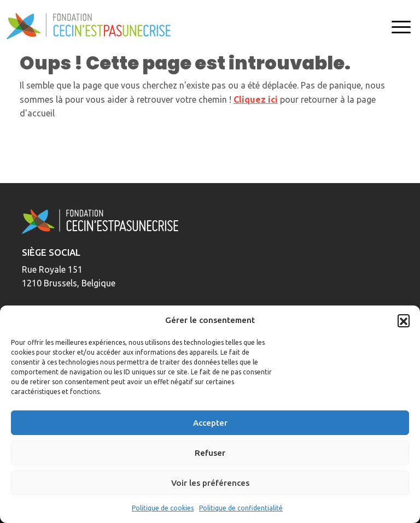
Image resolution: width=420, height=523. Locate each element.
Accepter (210, 423)
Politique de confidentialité (241, 508)
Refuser (210, 453)
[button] (404, 320)
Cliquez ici (256, 99)
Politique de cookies (163, 508)
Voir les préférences (210, 483)
